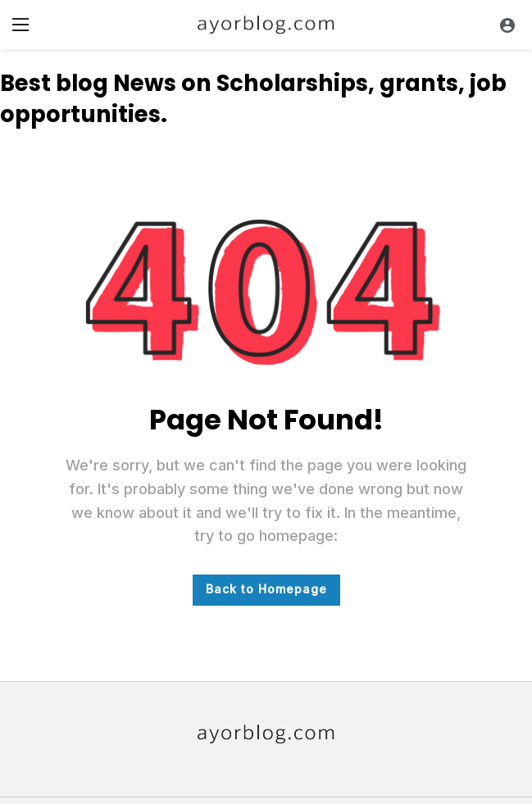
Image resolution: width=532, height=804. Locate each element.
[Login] (507, 25)
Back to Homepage (266, 589)
